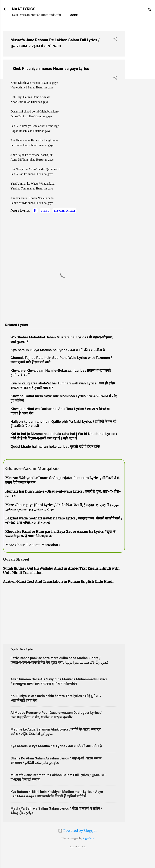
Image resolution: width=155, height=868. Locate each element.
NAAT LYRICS (24, 9)
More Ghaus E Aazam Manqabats (33, 557)
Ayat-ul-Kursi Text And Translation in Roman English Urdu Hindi (58, 593)
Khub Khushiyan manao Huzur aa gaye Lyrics (51, 80)
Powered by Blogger (77, 842)
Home (19, 27)
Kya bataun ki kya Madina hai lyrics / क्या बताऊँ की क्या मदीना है (58, 362)
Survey (83, 27)
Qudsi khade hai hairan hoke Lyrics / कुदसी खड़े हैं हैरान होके (55, 458)
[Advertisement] (140, 96)
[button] (115, 51)
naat (45, 222)
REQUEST (37, 27)
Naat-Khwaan (60, 27)
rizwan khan (64, 222)
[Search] (150, 10)
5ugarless (88, 850)
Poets (100, 27)
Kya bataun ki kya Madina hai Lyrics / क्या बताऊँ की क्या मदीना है (56, 758)
